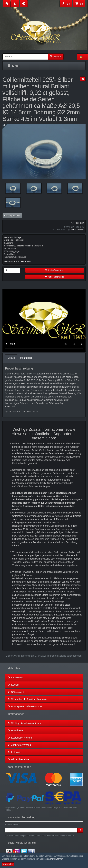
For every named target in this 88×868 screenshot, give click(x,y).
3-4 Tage (18, 237)
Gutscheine (15, 730)
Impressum (15, 677)
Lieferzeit (14, 752)
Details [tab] (11, 358)
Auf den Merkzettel (55, 277)
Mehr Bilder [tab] (26, 358)
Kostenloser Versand (20, 738)
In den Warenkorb (55, 270)
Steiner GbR (26, 261)
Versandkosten (77, 230)
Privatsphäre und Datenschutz (25, 706)
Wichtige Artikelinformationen (24, 723)
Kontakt (13, 685)
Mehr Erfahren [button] (57, 859)
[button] (83, 57)
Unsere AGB (16, 692)
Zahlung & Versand (19, 745)
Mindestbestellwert (19, 759)
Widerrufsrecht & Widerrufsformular (27, 699)
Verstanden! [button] (8, 864)
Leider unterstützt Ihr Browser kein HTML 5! (44, 320)
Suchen (56, 57)
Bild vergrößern (12, 216)
